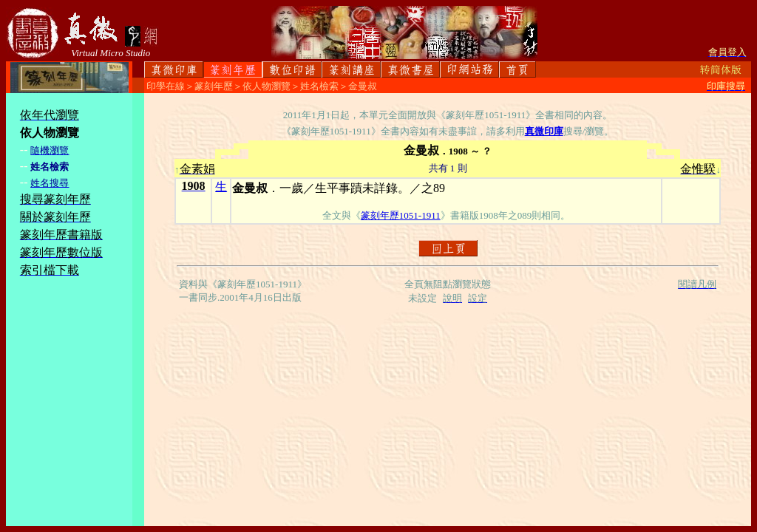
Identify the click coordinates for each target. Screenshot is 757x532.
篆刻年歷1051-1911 (401, 215)
